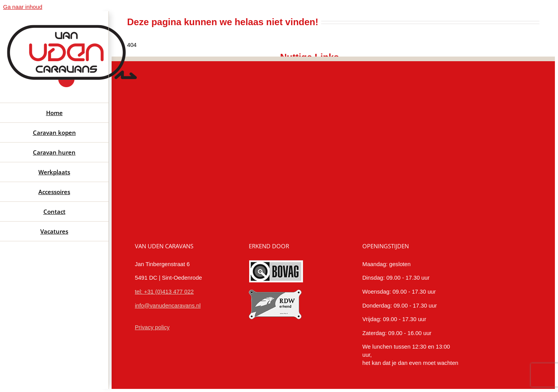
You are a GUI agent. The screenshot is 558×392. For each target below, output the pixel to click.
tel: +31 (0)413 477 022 (164, 292)
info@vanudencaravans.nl (168, 306)
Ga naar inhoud (23, 7)
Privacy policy (152, 327)
